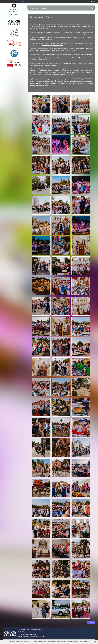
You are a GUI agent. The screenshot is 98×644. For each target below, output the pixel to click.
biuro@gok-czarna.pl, (27, 637)
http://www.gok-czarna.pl (38, 637)
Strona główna (33, 8)
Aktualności (44, 8)
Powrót (91, 8)
